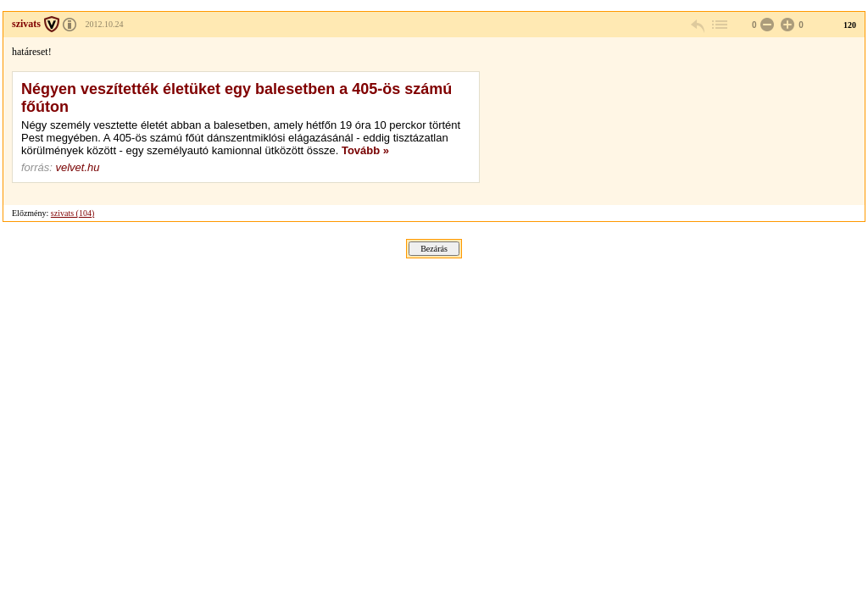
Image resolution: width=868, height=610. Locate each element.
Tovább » (365, 150)
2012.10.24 (105, 24)
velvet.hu (77, 167)
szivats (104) (72, 213)
